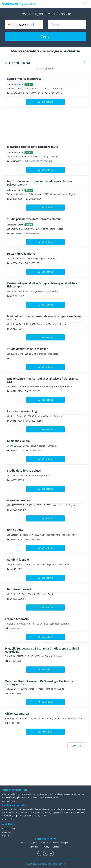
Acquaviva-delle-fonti (61, 812)
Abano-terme (23, 809)
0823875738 (18, 450)
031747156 (17, 391)
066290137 (17, 233)
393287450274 (19, 510)
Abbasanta (14, 812)
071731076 (17, 329)
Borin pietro (15, 530)
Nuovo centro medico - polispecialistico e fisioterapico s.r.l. (45, 380)
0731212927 (18, 296)
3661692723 (35, 233)
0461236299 (15, 693)
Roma (22, 812)
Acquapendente (78, 812)
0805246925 (18, 480)
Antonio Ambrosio (17, 619)
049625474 (17, 539)
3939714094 (37, 93)
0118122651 (18, 569)
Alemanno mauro (19, 500)
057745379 (17, 161)
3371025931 (35, 539)
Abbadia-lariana (57, 809)
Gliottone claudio (19, 441)
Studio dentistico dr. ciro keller (28, 349)
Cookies (56, 847)
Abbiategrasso (80, 809)
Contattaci (7, 832)
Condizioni (34, 847)
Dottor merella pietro (22, 254)
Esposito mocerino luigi (23, 411)
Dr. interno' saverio (20, 589)
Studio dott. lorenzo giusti (25, 471)
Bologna (29, 816)
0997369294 (18, 599)
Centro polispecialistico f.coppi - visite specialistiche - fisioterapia (44, 285)
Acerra (5, 812)
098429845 (15, 628)
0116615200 (15, 661)
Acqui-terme (19, 816)
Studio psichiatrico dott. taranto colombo (36, 219)
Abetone (69, 809)
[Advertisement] (44, 125)
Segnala (6, 836)
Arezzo (36, 816)
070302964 (17, 263)
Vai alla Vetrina (45, 102)
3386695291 (18, 199)
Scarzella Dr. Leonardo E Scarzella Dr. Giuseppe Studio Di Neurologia (44, 650)
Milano (47, 812)
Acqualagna (7, 816)
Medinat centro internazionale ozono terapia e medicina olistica (39, 318)
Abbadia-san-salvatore (40, 809)
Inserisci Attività (9, 828)
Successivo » (77, 746)
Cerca (45, 37)
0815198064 (18, 421)
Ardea (43, 816)
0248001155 (18, 93)
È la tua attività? (45, 637)
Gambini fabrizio (19, 560)
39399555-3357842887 (41, 161)
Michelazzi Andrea (17, 714)
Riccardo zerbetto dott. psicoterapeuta (34, 147)
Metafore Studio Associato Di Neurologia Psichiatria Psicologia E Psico (41, 682)
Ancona (29, 812)
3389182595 (37, 421)
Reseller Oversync (61, 842)
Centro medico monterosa (25, 79)
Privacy (46, 847)
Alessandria (38, 812)
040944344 (15, 723)
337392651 (35, 263)
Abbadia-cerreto (9, 809)
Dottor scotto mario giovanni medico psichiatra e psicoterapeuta (41, 183)
